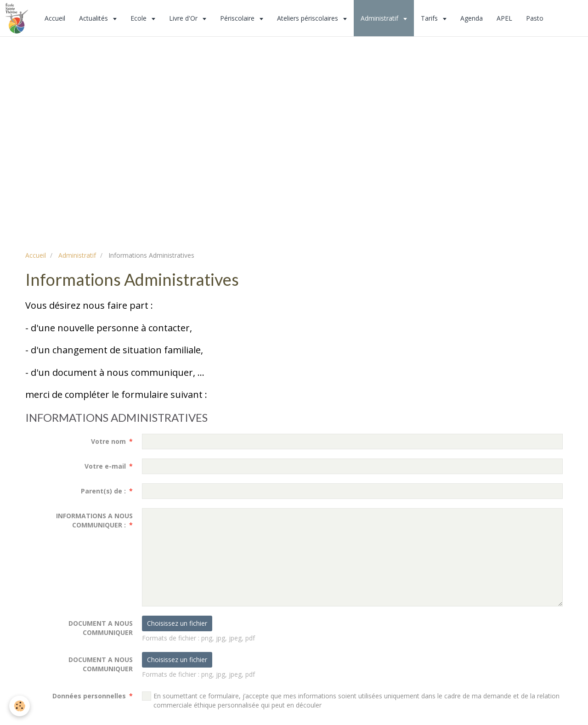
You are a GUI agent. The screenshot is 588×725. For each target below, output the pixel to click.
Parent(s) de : (103, 491)
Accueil (55, 18)
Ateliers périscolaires (308, 18)
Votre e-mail (105, 466)
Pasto (535, 18)
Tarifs (430, 18)
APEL (504, 18)
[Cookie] (20, 706)
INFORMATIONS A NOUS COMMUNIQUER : (94, 520)
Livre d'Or (184, 18)
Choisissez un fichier (177, 623)
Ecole (139, 18)
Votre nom (108, 441)
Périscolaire (238, 18)
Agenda (472, 18)
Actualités (94, 18)
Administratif (380, 18)
